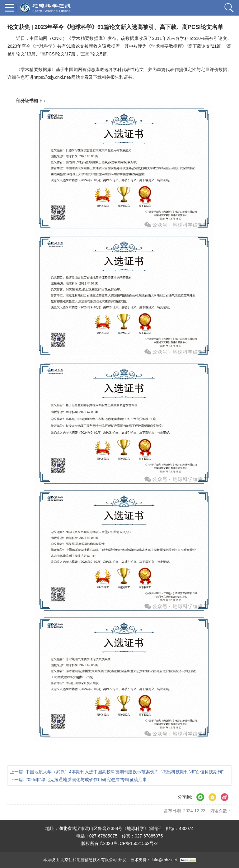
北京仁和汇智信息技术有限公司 (89, 860)
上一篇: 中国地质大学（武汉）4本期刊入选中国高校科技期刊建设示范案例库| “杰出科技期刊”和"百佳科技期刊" (117, 772)
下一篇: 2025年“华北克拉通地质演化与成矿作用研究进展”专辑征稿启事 (78, 780)
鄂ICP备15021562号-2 (136, 843)
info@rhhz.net (164, 860)
